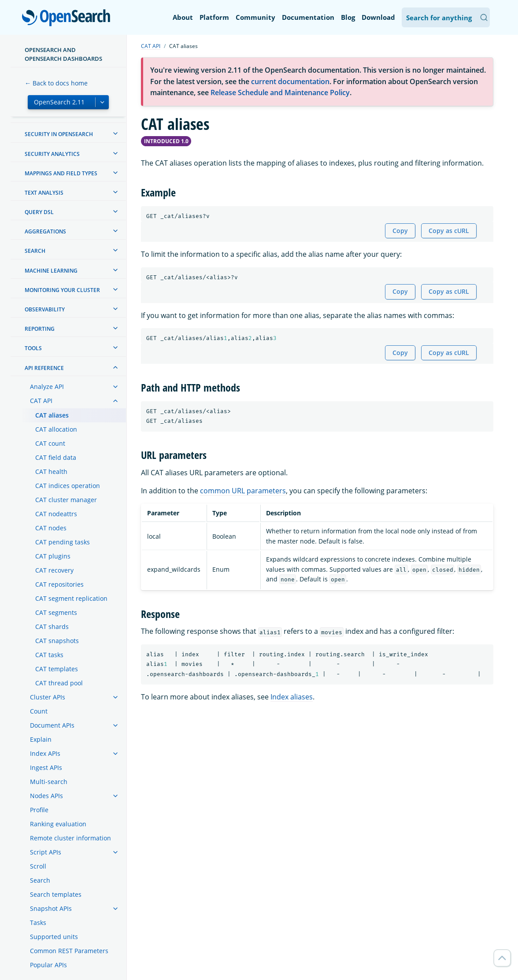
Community (255, 17)
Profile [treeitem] (39, 810)
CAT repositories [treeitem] (59, 584)
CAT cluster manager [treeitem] (66, 500)
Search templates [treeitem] (56, 894)
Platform (214, 17)
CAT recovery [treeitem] (54, 570)
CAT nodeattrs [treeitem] (56, 514)
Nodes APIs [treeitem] (46, 796)
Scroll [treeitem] (38, 866)
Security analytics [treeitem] (52, 154)
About (183, 17)
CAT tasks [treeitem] (49, 655)
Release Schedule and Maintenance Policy (280, 92)
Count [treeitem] (39, 711)
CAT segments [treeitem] (56, 612)
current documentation (290, 81)
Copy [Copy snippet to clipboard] (400, 231)
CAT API (151, 46)
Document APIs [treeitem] (52, 725)
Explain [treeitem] (41, 739)
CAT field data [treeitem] (56, 457)
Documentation (308, 17)
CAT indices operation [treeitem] (68, 486)
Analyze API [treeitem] (47, 386)
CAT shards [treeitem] (52, 627)
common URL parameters (243, 491)
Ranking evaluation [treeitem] (58, 824)
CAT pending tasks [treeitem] (63, 542)
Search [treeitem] (35, 251)
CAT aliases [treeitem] (52, 415)
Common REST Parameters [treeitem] (69, 951)
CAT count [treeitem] (50, 443)
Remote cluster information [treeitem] (70, 838)
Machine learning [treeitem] (51, 271)
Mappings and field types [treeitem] (61, 173)
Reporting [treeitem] (40, 329)
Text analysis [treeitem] (44, 193)
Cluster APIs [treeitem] (48, 697)
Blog (348, 17)
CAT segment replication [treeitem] (71, 598)
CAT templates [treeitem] (57, 669)
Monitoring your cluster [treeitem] (62, 290)
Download (378, 17)
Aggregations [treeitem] (45, 231)
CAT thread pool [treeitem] (59, 683)
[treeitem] (115, 133)
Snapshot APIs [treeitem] (51, 908)
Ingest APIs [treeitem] (46, 767)
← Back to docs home (56, 83)
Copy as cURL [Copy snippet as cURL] (449, 231)
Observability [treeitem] (45, 309)
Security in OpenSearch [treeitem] (59, 134)
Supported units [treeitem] (54, 937)
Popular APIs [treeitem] (48, 965)
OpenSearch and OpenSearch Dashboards (63, 54)
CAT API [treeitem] (41, 401)
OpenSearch (68, 18)
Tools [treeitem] (33, 348)
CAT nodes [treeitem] (51, 528)
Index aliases (292, 697)
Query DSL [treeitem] (39, 212)
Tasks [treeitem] (38, 923)
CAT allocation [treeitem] (56, 429)
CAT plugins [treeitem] (53, 556)
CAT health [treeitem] (51, 472)
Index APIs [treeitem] (45, 753)
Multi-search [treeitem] (49, 782)
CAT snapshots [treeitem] (57, 641)
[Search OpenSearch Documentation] (446, 17)
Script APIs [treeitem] (46, 852)
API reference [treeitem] (44, 368)
